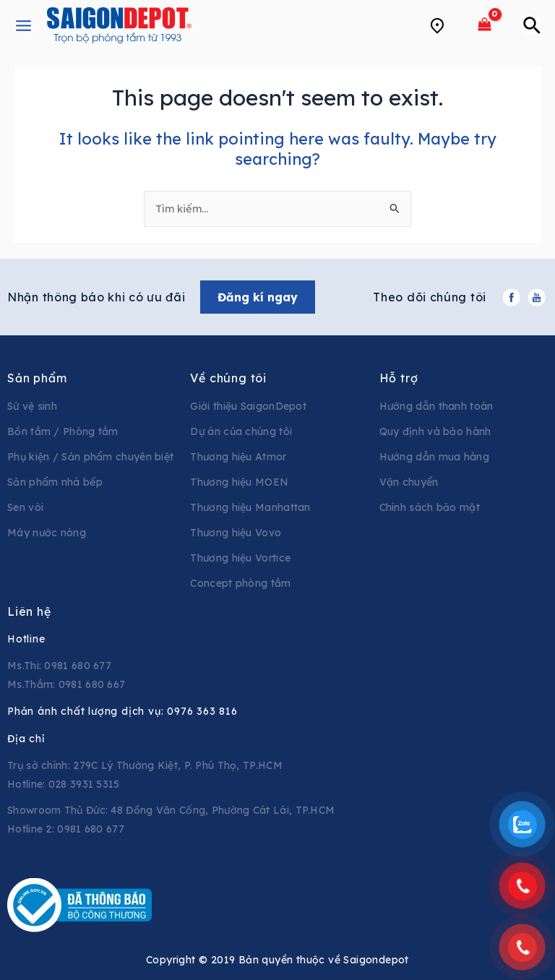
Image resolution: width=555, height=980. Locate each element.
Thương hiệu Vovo (236, 533)
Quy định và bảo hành (435, 431)
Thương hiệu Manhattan (250, 507)
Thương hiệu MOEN (239, 482)
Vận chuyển (409, 482)
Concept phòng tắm (240, 583)
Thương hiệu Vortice (240, 558)
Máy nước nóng (47, 533)
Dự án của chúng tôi (241, 431)
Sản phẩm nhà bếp (55, 482)
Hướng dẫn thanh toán (436, 406)
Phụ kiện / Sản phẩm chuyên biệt (90, 457)
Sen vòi (25, 507)
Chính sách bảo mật (430, 507)
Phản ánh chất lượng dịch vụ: (122, 711)
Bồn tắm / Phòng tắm (63, 431)
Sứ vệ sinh (32, 406)
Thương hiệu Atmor (238, 457)
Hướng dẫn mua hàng (434, 457)
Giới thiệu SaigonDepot (248, 406)
